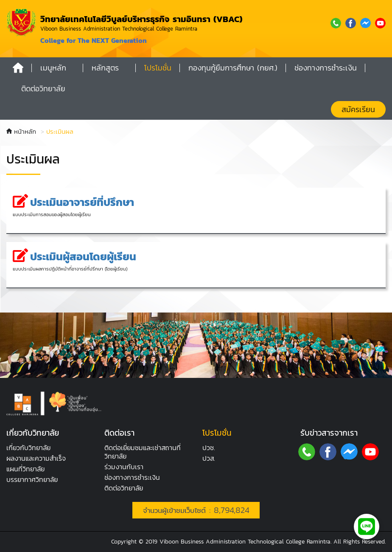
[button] (57, 68)
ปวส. (209, 458)
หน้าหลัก (21, 131)
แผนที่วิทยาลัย (25, 469)
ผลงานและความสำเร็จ (36, 458)
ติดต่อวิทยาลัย (124, 488)
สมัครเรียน (358, 109)
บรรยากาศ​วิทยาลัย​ (32, 479)
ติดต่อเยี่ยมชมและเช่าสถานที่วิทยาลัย (143, 452)
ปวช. (209, 448)
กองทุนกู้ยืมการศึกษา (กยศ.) (233, 68)
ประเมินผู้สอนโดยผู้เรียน (83, 256)
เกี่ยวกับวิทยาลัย (28, 448)
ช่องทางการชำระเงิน (132, 477)
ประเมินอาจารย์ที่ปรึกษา (82, 202)
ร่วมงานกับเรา (124, 467)
